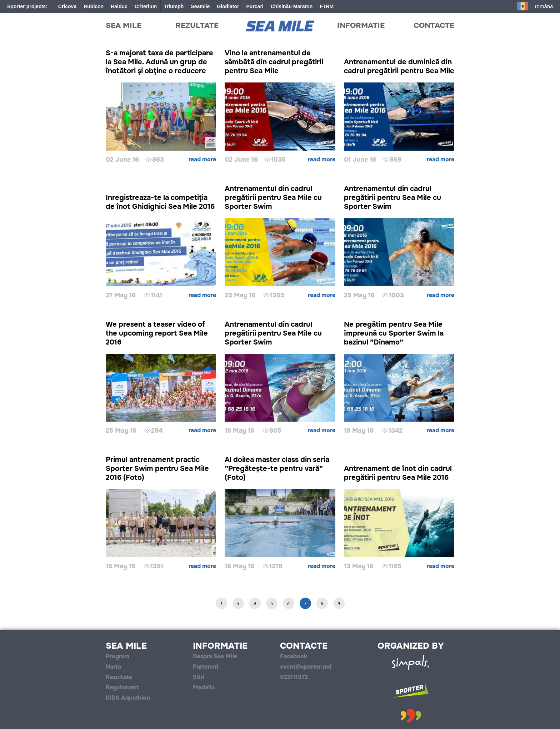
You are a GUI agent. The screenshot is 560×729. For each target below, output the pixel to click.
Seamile (200, 6)
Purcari (255, 6)
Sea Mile (124, 25)
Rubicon (94, 6)
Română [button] (544, 6)
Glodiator (228, 6)
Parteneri (206, 667)
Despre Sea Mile (215, 656)
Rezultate (197, 25)
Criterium (146, 6)
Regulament (122, 687)
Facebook (294, 656)
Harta (113, 667)
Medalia (204, 687)
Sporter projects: (27, 6)
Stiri (199, 677)
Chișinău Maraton (292, 6)
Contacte (434, 25)
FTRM (327, 6)
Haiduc (119, 6)
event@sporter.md (306, 667)
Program (117, 656)
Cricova (67, 6)
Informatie (361, 25)
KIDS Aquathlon (128, 698)
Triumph (174, 6)
